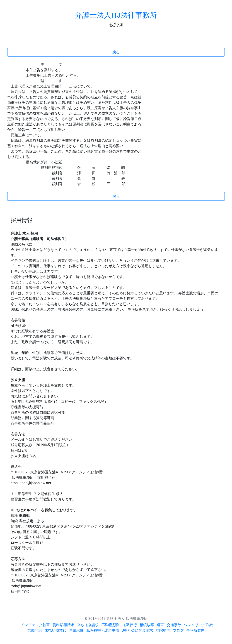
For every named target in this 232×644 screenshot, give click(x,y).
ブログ (178, 630)
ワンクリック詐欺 (198, 625)
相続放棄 (147, 625)
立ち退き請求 (88, 625)
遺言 (160, 625)
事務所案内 (196, 630)
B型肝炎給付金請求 (137, 630)
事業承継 (76, 630)
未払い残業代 (56, 630)
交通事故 (174, 625)
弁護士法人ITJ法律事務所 (116, 15)
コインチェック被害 (34, 625)
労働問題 (35, 630)
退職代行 (130, 625)
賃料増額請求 (63, 625)
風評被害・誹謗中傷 (103, 630)
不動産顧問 (111, 625)
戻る (116, 52)
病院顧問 (163, 630)
